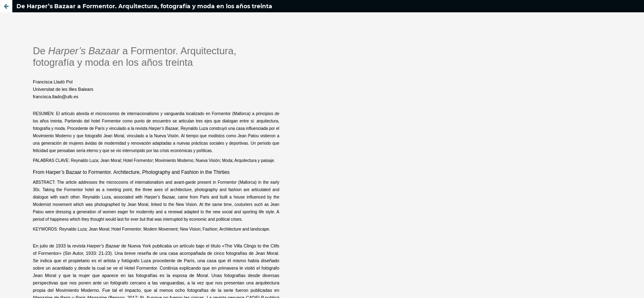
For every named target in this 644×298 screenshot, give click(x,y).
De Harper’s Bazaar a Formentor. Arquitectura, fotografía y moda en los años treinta (144, 6)
